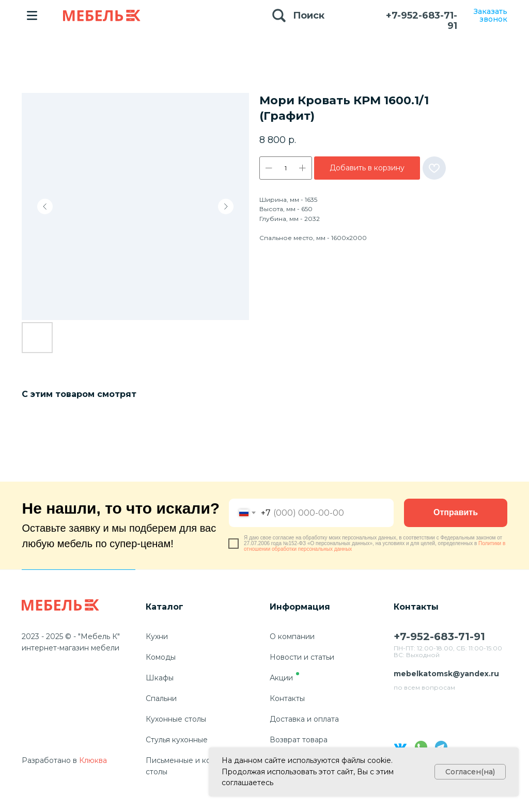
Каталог (165, 607)
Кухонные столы (176, 719)
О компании (292, 636)
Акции (281, 678)
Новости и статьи (302, 657)
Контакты (287, 698)
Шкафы (160, 678)
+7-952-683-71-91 (422, 21)
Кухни (157, 636)
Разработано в (49, 760)
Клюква (93, 760)
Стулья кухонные (177, 740)
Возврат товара (299, 740)
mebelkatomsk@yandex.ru (446, 674)
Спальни (161, 698)
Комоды (161, 657)
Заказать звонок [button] (491, 15)
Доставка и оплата (304, 719)
